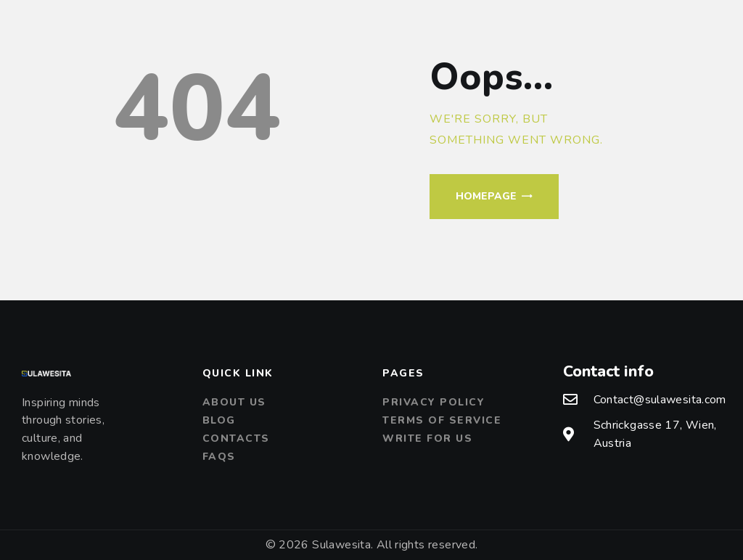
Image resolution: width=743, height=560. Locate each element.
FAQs (219, 457)
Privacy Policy (434, 402)
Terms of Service (442, 420)
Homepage (486, 196)
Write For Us (427, 438)
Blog (219, 420)
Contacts (236, 438)
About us (234, 402)
